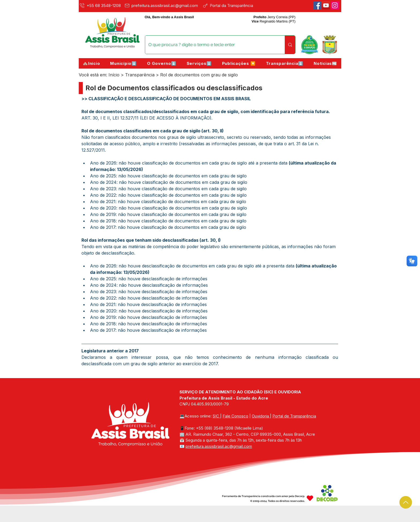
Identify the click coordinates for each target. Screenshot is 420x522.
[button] (123, 63)
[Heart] (310, 498)
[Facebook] (317, 5)
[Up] (406, 502)
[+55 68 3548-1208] (101, 5)
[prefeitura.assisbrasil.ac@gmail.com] (162, 5)
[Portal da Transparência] (232, 5)
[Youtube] (326, 5)
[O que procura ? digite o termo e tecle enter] (211, 45)
